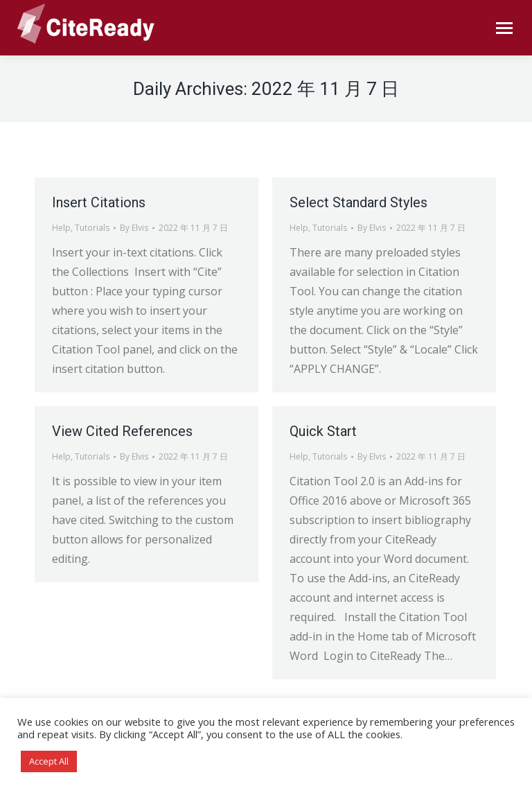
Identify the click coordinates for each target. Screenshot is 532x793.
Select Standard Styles (358, 202)
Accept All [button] (49, 761)
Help (61, 228)
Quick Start (323, 431)
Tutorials (92, 228)
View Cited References (122, 431)
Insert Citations (99, 202)
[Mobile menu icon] (504, 28)
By (134, 228)
